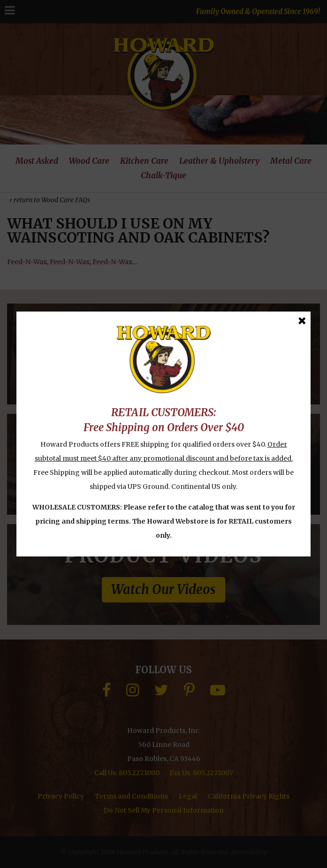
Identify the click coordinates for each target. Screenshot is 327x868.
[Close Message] (302, 321)
